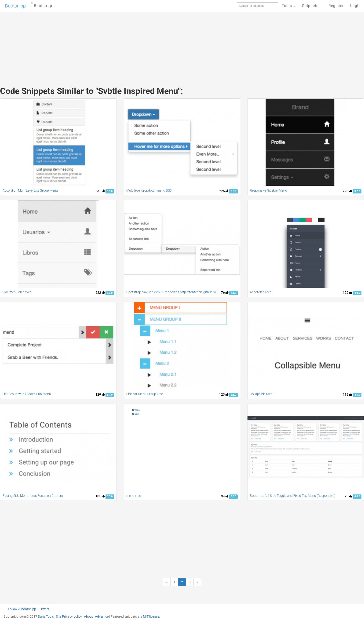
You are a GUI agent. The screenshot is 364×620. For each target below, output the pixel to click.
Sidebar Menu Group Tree (145, 394)
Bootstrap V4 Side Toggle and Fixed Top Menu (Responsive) (293, 496)
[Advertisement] (147, 45)
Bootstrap (43, 4)
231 (100, 191)
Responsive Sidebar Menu (268, 190)
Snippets (312, 6)
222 (100, 293)
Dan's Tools (46, 616)
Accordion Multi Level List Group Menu (30, 190)
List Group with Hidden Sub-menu (27, 394)
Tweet (45, 609)
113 (347, 394)
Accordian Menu (262, 292)
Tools (289, 6)
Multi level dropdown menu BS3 (149, 190)
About (88, 616)
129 (347, 293)
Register (336, 6)
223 (347, 191)
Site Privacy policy (69, 616)
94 (225, 496)
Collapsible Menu (262, 394)
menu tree (134, 496)
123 (224, 394)
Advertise (102, 616)
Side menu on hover (17, 292)
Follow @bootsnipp (22, 609)
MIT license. (151, 616)
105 (100, 496)
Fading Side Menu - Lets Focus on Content (33, 496)
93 (348, 496)
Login (355, 6)
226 (224, 191)
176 (224, 293)
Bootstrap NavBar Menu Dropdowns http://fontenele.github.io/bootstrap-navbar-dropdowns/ (194, 292)
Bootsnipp (15, 6)
